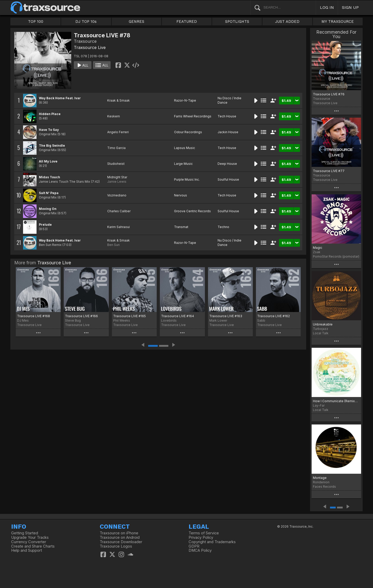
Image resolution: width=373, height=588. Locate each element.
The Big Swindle (52, 146)
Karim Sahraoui (119, 227)
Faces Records (324, 487)
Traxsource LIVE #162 (274, 316)
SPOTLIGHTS (237, 22)
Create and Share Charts (33, 546)
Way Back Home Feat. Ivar (60, 98)
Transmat (181, 227)
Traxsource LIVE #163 (226, 316)
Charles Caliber (119, 211)
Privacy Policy (201, 537)
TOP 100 (36, 22)
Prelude (45, 225)
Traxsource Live (90, 47)
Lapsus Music (185, 148)
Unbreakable (323, 324)
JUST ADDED (287, 22)
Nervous (181, 195)
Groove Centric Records (192, 211)
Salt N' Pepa (49, 193)
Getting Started (25, 533)
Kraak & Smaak (119, 100)
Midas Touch (49, 177)
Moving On (48, 209)
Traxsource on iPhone (119, 533)
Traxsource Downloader (121, 542)
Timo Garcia (116, 148)
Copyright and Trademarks (212, 542)
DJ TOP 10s (86, 22)
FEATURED (187, 22)
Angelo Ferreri (118, 132)
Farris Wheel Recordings (193, 116)
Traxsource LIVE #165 (130, 316)
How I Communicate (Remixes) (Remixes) (336, 401)
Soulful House (228, 179)
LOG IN (327, 7)
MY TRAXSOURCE (338, 22)
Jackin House (228, 132)
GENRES (137, 22)
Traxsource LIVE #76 (329, 94)
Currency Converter (29, 542)
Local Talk (321, 333)
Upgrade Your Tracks (30, 537)
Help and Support (27, 550)
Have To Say (49, 130)
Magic (318, 248)
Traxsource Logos (116, 546)
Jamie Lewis (117, 182)
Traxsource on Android (120, 537)
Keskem (114, 116)
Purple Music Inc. (187, 179)
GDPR (194, 546)
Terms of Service (204, 533)
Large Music (183, 164)
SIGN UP (350, 7)
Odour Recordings (188, 132)
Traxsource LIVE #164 (178, 316)
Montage (320, 478)
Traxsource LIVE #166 (81, 316)
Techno (223, 227)
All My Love (48, 161)
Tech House (227, 116)
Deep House (227, 164)
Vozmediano (117, 195)
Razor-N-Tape (185, 100)
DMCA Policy (200, 550)
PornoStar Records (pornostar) (336, 256)
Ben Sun (113, 245)
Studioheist (116, 164)
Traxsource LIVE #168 (34, 316)
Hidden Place (50, 114)
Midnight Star (117, 177)
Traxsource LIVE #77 (329, 171)
